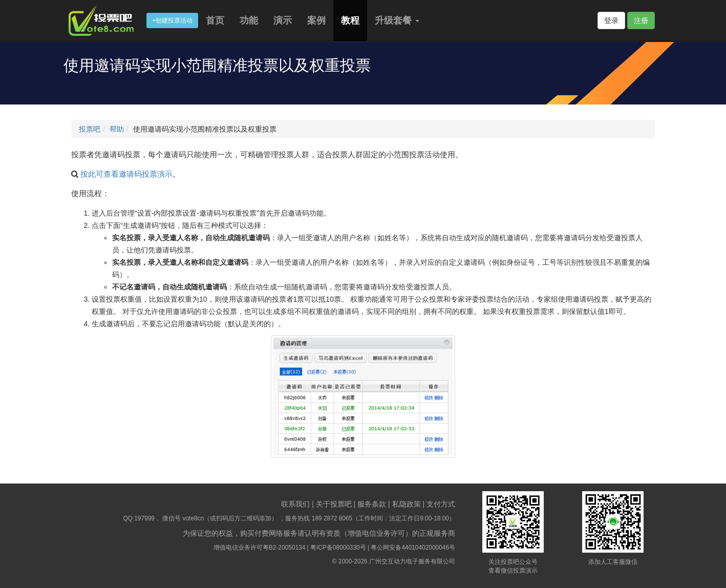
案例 (316, 20)
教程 (350, 20)
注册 (641, 20)
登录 (611, 20)
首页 (215, 20)
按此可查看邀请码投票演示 (126, 174)
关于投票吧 (334, 504)
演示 (283, 20)
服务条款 (372, 504)
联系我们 (295, 504)
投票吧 (90, 129)
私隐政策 (407, 504)
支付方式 (441, 504)
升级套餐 (397, 20)
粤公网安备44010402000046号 (413, 548)
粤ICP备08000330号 (338, 548)
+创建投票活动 (172, 20)
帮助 (117, 129)
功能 (249, 20)
